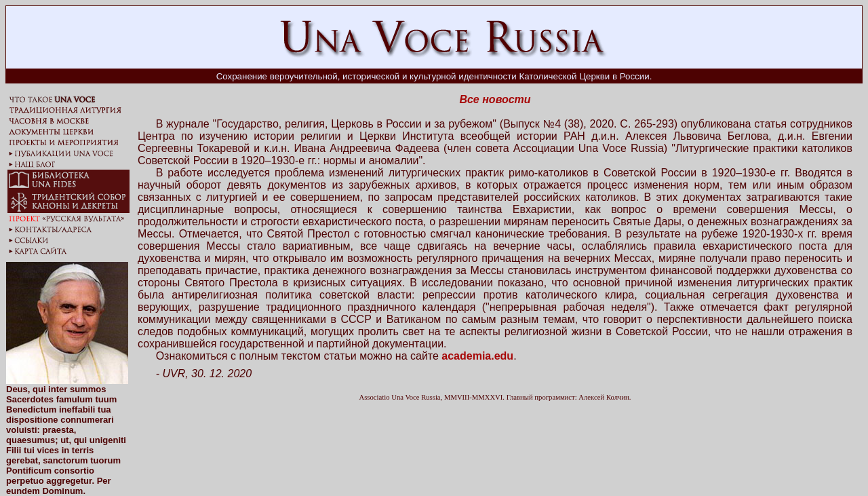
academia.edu (477, 356)
